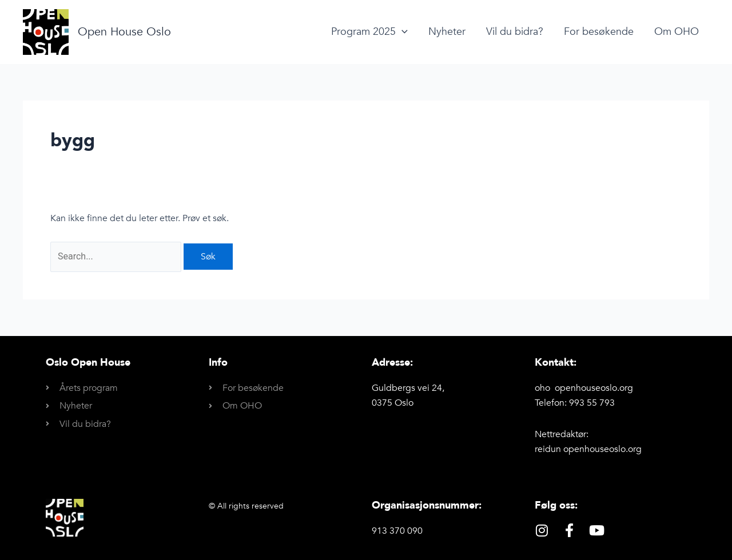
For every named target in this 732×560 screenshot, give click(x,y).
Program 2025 (369, 32)
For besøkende (599, 32)
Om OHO (677, 32)
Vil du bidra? (515, 32)
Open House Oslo (124, 32)
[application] (402, 32)
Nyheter (447, 32)
